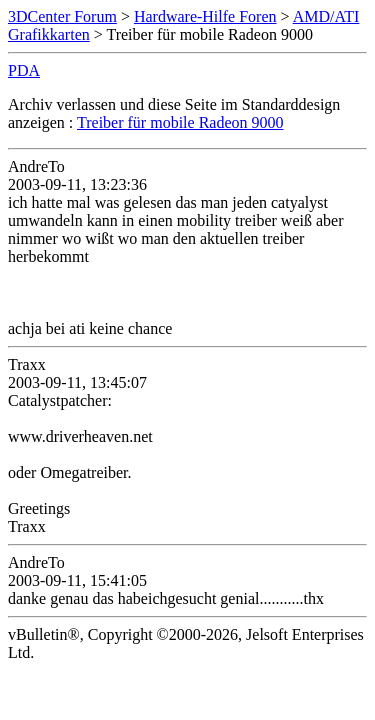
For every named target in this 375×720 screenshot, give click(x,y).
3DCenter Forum (62, 16)
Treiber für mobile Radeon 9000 (180, 122)
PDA (24, 70)
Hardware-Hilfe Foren (205, 16)
